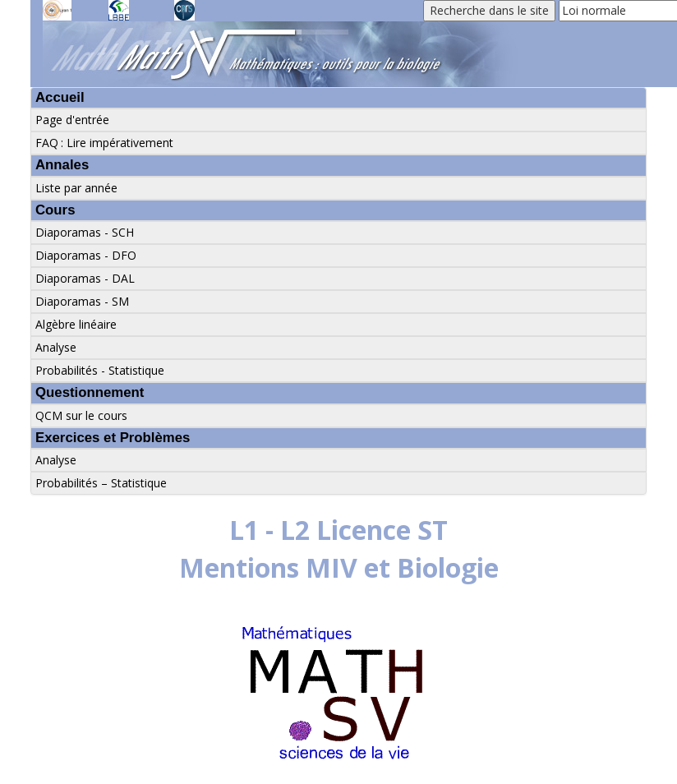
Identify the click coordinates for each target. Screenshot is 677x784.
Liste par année (76, 188)
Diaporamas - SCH (85, 232)
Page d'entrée (72, 120)
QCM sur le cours (81, 415)
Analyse (56, 347)
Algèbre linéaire (76, 324)
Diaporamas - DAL (85, 278)
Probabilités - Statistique (100, 370)
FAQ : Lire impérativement (104, 143)
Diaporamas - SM (82, 301)
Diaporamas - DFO (86, 255)
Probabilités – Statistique (101, 483)
